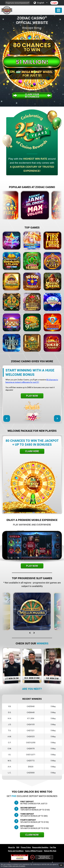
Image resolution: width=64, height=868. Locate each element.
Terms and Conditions (16, 851)
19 (32, 857)
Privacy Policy (26, 847)
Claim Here (32, 451)
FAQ (18, 847)
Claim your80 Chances (32, 96)
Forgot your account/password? (18, 3)
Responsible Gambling (40, 847)
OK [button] (61, 865)
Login (54, 3)
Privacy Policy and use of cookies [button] (14, 866)
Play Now (32, 396)
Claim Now (32, 835)
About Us (12, 847)
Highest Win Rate (50, 851)
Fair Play (53, 847)
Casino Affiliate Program (34, 851)
